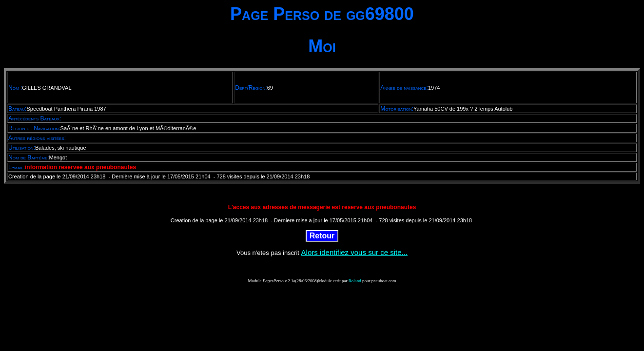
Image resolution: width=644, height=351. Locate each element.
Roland (355, 281)
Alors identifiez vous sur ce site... (354, 252)
